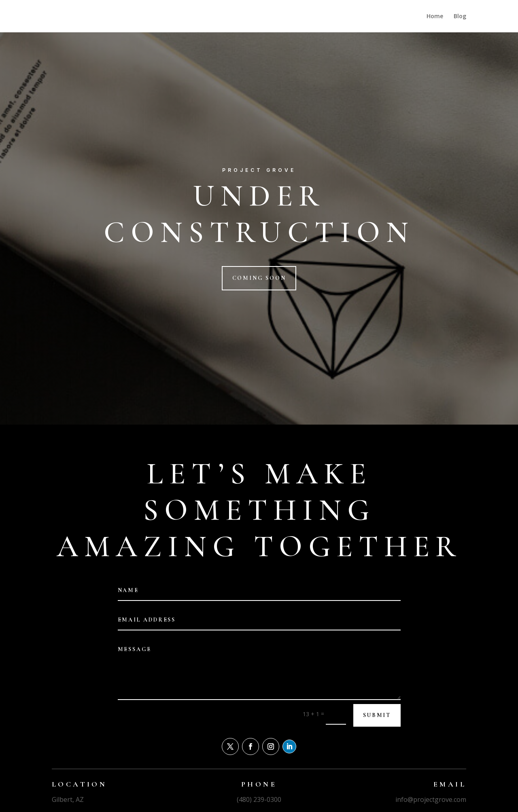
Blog (460, 17)
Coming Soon (259, 278)
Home (435, 17)
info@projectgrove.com (431, 799)
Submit (377, 715)
